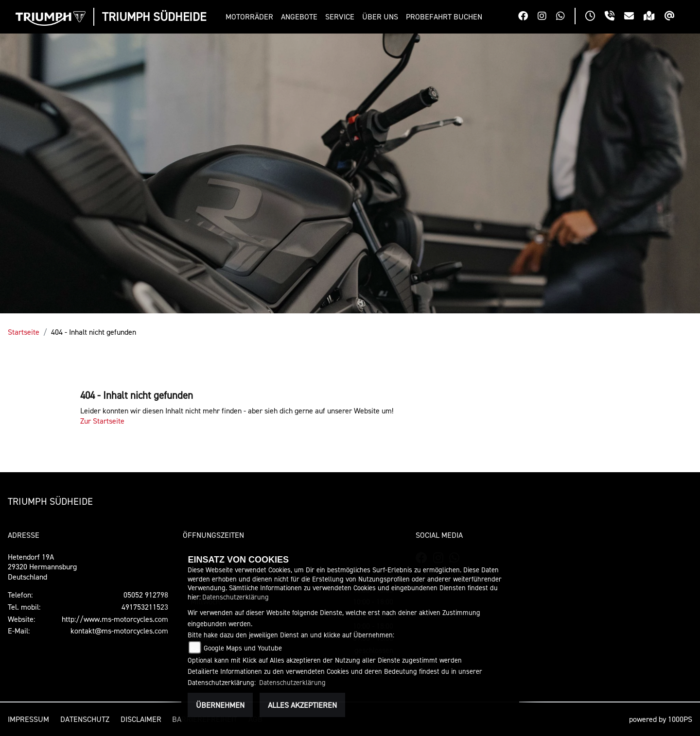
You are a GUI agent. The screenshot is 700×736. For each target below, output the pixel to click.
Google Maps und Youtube (243, 648)
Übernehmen (220, 705)
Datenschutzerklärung (236, 597)
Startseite (24, 332)
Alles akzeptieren (302, 705)
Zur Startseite (102, 421)
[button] (251, 17)
